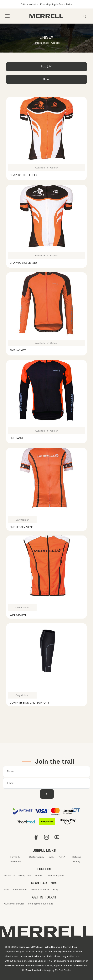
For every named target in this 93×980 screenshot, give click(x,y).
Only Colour (22, 520)
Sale (7, 890)
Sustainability (37, 857)
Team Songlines (55, 875)
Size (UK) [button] (46, 67)
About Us (10, 875)
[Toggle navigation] (7, 16)
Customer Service (14, 904)
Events (39, 875)
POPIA (62, 857)
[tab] (46, 68)
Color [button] (46, 79)
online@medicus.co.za (41, 904)
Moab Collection (40, 890)
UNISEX (46, 37)
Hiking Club (25, 875)
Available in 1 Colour (46, 168)
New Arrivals (20, 890)
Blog (56, 890)
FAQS (51, 857)
